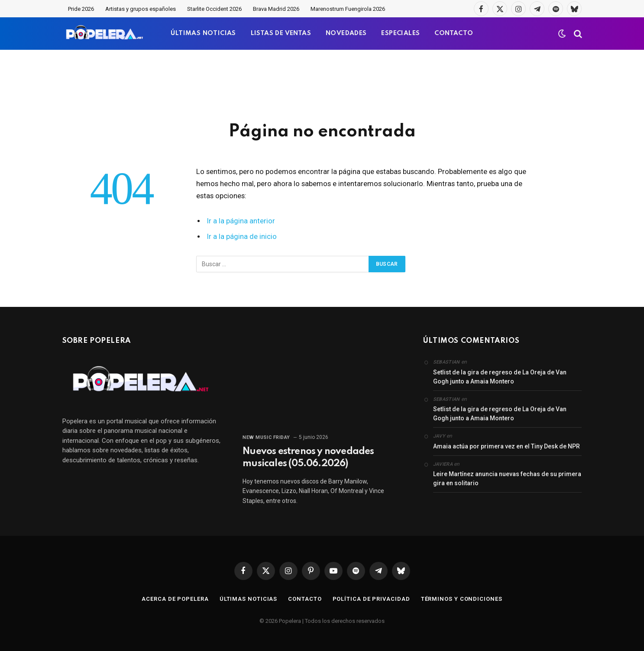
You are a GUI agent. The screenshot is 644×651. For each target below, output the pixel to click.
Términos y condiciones (462, 599)
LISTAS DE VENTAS (281, 33)
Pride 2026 (81, 9)
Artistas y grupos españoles (141, 9)
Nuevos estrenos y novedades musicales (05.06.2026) (308, 458)
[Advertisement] (322, 84)
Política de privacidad (371, 599)
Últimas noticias (249, 599)
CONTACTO (454, 33)
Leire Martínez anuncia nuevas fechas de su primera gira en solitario (507, 479)
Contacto (305, 599)
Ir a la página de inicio (242, 237)
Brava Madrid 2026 (276, 9)
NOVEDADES (346, 33)
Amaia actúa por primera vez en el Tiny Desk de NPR (506, 446)
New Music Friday (266, 437)
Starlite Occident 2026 (214, 9)
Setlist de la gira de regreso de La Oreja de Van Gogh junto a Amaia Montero (500, 377)
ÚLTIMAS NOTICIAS (203, 33)
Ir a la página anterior (241, 221)
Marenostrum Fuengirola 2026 (348, 9)
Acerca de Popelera (175, 599)
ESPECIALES (400, 33)
